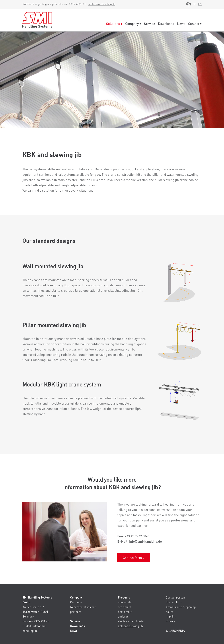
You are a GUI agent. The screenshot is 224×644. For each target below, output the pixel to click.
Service (150, 24)
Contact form (174, 602)
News (181, 24)
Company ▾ (133, 24)
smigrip (123, 616)
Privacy (170, 621)
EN (200, 4)
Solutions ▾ (114, 24)
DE (194, 4)
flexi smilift (125, 612)
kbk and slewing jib (130, 626)
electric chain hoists (131, 621)
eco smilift (125, 607)
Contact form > (134, 558)
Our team (76, 602)
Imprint (171, 616)
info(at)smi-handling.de (102, 4)
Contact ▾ (195, 24)
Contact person (175, 597)
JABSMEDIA (177, 631)
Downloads (166, 24)
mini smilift (125, 602)
